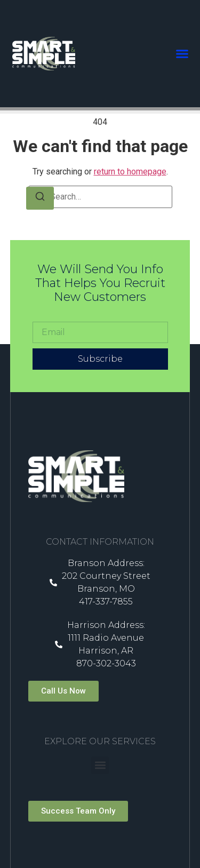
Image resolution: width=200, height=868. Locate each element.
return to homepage (130, 172)
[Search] (40, 198)
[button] (182, 54)
